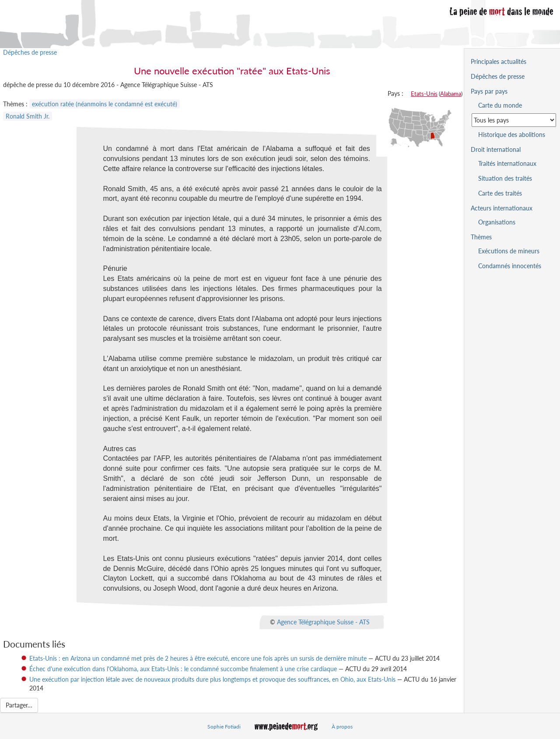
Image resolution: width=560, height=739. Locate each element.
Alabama (451, 94)
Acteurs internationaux (502, 208)
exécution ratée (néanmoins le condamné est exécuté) (105, 104)
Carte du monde (500, 105)
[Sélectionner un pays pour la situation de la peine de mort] (514, 120)
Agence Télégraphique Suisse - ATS (323, 622)
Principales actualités (499, 61)
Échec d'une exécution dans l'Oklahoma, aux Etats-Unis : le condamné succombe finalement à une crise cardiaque (183, 669)
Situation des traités (505, 178)
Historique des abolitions (512, 135)
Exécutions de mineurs (509, 251)
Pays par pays (489, 91)
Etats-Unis (424, 94)
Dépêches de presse (30, 52)
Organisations (497, 222)
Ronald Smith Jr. (28, 116)
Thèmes (481, 237)
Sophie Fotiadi (224, 727)
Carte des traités (500, 193)
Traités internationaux (507, 163)
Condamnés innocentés (510, 266)
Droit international (496, 149)
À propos (342, 727)
